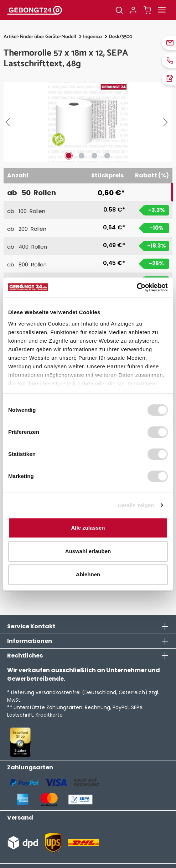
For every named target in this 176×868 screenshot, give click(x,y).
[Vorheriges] (9, 122)
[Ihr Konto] (133, 10)
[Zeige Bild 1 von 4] (69, 156)
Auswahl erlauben (88, 551)
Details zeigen (136, 505)
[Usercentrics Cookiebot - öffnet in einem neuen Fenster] (137, 287)
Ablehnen (88, 574)
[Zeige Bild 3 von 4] (94, 156)
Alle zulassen (88, 528)
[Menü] (162, 10)
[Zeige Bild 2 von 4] (82, 156)
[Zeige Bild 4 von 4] (107, 156)
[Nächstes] (167, 122)
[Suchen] (119, 10)
